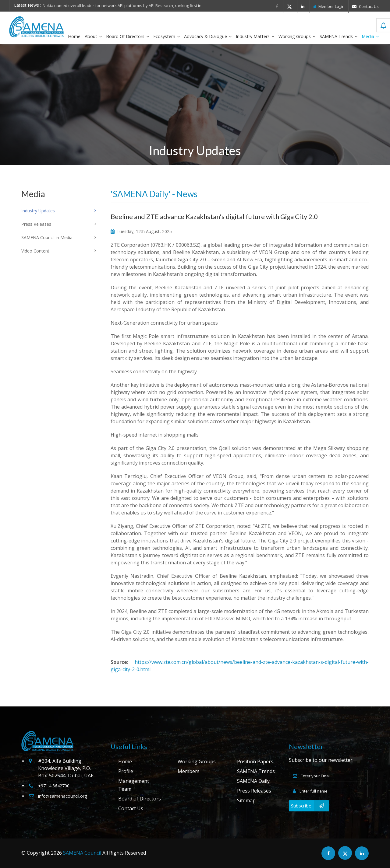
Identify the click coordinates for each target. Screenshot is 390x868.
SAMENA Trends (339, 36)
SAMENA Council (82, 853)
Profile (126, 771)
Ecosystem (167, 36)
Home (74, 36)
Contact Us (365, 6)
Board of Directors (128, 36)
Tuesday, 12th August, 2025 (141, 231)
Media (370, 36)
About (93, 36)
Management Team (134, 785)
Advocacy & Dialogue (208, 36)
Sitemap (246, 800)
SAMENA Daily (253, 781)
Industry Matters (255, 36)
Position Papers (255, 762)
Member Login (329, 6)
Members (189, 771)
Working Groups (297, 36)
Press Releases (254, 791)
